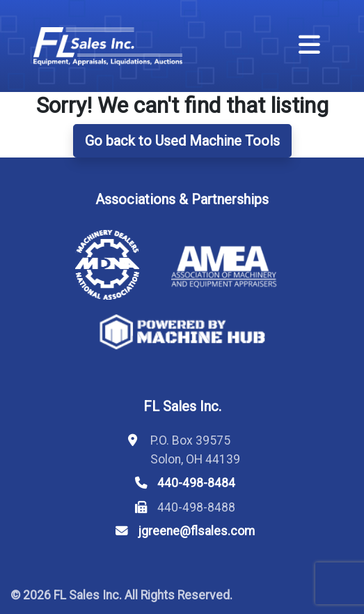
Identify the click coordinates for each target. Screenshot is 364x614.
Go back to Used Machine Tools (182, 141)
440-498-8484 (196, 483)
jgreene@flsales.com (196, 531)
